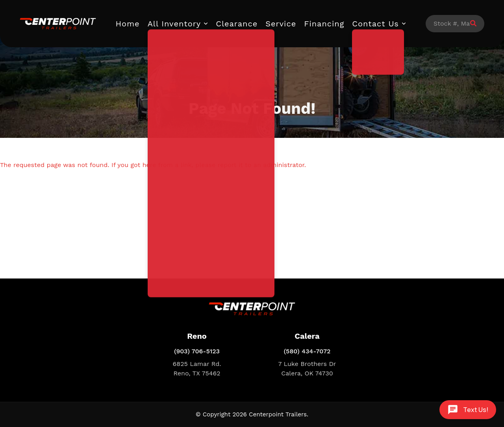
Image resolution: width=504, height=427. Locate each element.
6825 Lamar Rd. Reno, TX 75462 (197, 369)
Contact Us (375, 24)
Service (281, 24)
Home (128, 24)
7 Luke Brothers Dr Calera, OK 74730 (307, 369)
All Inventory (174, 24)
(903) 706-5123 (197, 351)
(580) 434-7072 (307, 351)
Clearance (237, 24)
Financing (324, 24)
